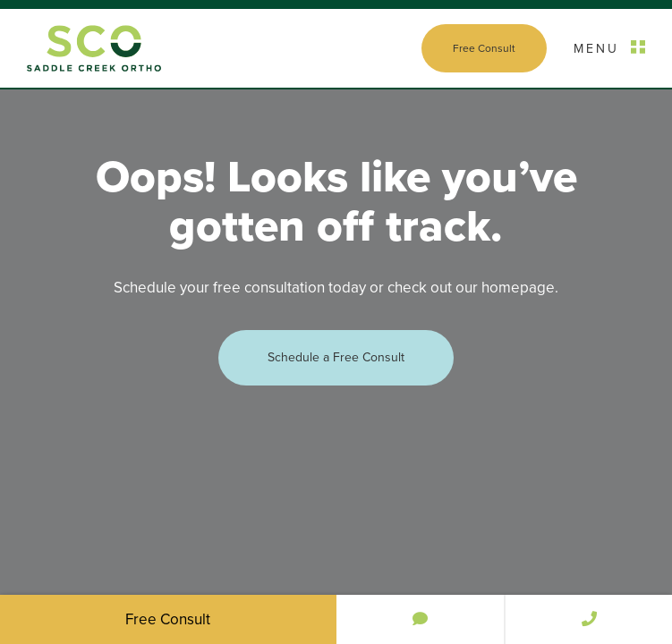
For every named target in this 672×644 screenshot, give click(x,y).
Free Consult (484, 48)
